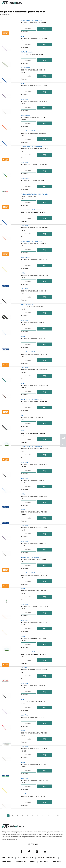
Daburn (23, 36)
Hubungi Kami (21, 862)
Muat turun (44, 862)
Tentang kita (7, 862)
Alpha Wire (24, 99)
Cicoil (22, 415)
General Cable (25, 68)
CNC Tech (24, 668)
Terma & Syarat (7, 858)
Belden (23, 273)
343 (48, 816)
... (43, 816)
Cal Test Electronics (27, 52)
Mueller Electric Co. (27, 305)
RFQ (44, 29)
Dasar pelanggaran (26, 858)
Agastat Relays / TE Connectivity (31, 20)
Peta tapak (57, 862)
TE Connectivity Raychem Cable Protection (34, 194)
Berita (33, 862)
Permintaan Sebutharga (47, 858)
